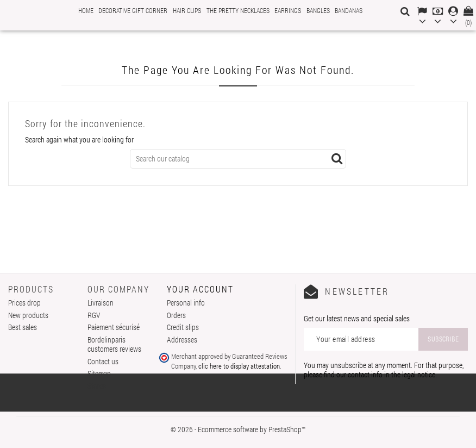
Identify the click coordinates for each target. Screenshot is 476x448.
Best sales (23, 327)
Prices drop (24, 303)
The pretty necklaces (238, 10)
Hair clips (187, 10)
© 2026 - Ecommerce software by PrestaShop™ (238, 429)
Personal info (186, 303)
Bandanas (349, 10)
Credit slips (183, 327)
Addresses (182, 340)
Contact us (103, 361)
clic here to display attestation (239, 366)
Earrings (288, 10)
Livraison (101, 303)
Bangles (318, 10)
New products (28, 315)
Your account (200, 289)
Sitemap (99, 373)
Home (86, 10)
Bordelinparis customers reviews (114, 344)
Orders (176, 315)
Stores (97, 386)
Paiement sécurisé (114, 327)
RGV (94, 315)
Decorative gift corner (133, 10)
